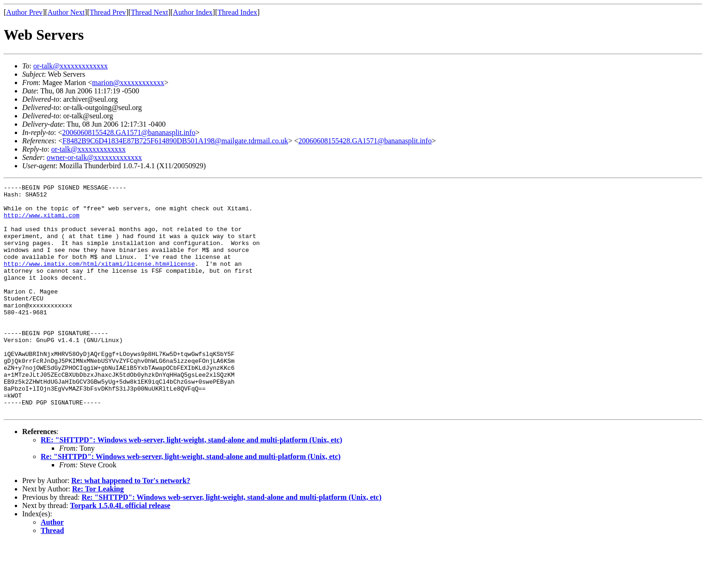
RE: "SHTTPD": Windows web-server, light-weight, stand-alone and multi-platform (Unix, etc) (191, 486)
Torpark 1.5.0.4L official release (120, 551)
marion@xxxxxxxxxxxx (128, 83)
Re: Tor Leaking (98, 535)
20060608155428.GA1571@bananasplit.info (129, 132)
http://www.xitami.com (42, 222)
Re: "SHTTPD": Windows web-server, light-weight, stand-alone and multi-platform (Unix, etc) (191, 502)
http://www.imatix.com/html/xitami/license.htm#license (99, 280)
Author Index (193, 12)
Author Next (66, 12)
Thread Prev (108, 12)
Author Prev (24, 12)
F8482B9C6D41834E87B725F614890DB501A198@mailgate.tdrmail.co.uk (175, 141)
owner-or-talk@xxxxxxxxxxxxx (94, 157)
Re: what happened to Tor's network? (131, 526)
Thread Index (238, 12)
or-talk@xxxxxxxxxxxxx (71, 66)
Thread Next (149, 12)
